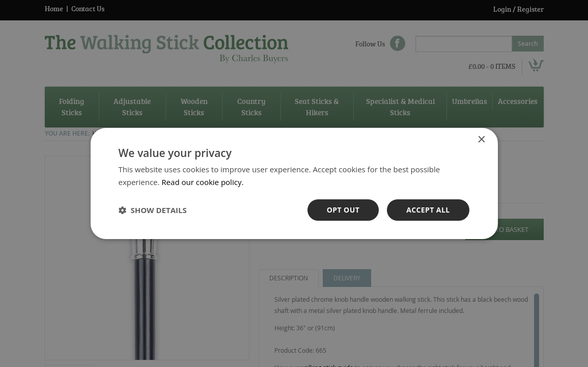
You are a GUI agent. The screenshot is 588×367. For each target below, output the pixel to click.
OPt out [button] (343, 210)
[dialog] (294, 183)
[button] (153, 210)
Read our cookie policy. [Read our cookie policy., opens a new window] (202, 182)
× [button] (481, 140)
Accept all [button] (428, 210)
